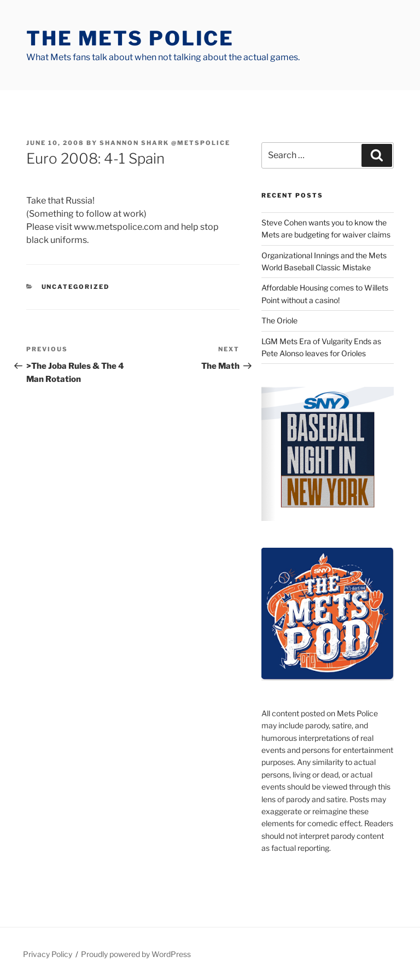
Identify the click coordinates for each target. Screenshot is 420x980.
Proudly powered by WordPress (136, 954)
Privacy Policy (48, 954)
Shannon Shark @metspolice (165, 143)
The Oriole (279, 320)
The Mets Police (130, 38)
